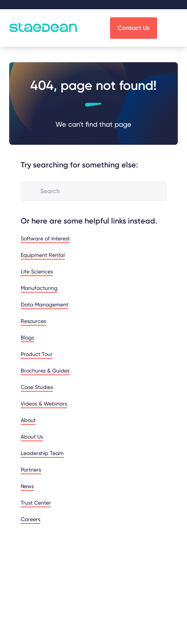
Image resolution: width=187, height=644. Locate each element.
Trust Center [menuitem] (36, 503)
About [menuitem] (28, 420)
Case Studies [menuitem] (37, 387)
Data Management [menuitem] (44, 305)
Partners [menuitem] (31, 470)
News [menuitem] (27, 486)
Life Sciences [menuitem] (37, 272)
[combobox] (100, 191)
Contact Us (134, 28)
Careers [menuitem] (30, 519)
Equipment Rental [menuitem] (43, 255)
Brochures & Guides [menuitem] (45, 371)
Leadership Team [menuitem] (42, 453)
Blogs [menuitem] (27, 338)
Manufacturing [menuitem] (39, 288)
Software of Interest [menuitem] (45, 238)
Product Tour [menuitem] (37, 354)
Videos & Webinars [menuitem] (44, 404)
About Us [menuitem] (32, 437)
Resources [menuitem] (33, 321)
